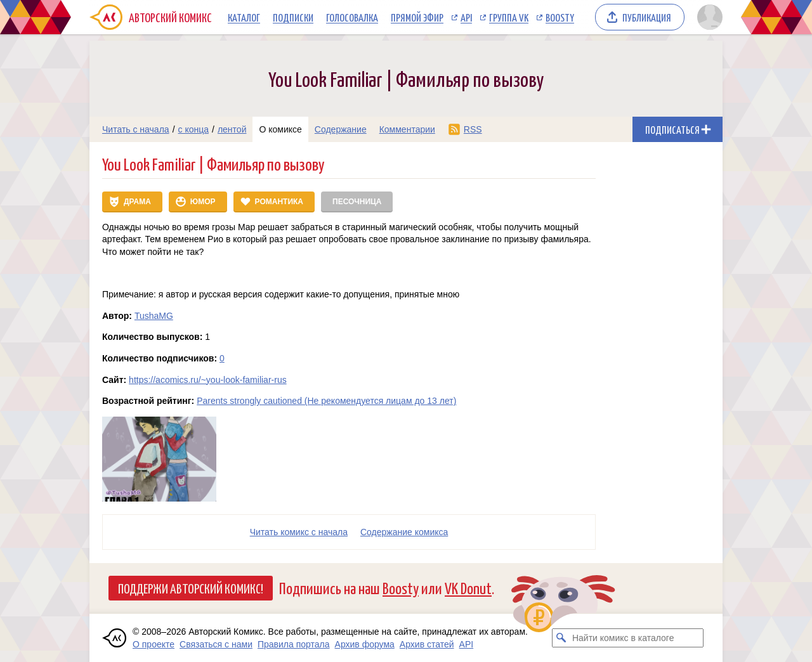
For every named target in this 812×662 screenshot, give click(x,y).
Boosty (560, 17)
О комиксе (280, 129)
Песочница (357, 202)
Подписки (293, 17)
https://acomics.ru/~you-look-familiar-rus (208, 380)
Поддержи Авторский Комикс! (191, 588)
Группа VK (509, 17)
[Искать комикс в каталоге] (561, 638)
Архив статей (427, 644)
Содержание (341, 129)
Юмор (203, 202)
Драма (137, 202)
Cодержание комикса (404, 532)
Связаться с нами (216, 644)
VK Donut (468, 587)
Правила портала (294, 644)
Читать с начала (136, 129)
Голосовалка (352, 17)
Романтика (279, 202)
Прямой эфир (417, 17)
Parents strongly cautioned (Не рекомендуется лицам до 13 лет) (326, 401)
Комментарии (407, 129)
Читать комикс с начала (299, 532)
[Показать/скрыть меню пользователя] (708, 17)
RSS (473, 129)
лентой (232, 129)
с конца (194, 129)
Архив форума (365, 644)
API (466, 17)
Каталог (244, 17)
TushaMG (154, 316)
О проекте (154, 644)
